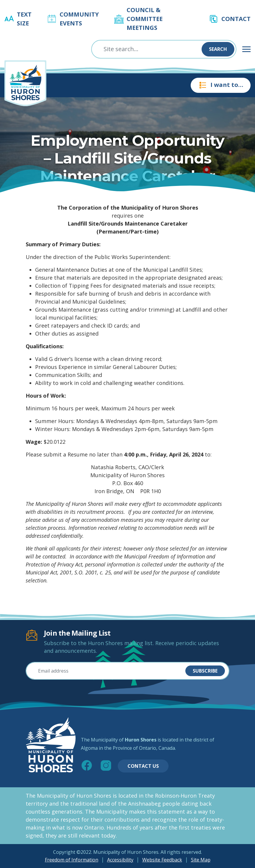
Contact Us (143, 766)
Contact (236, 19)
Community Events (79, 19)
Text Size (24, 19)
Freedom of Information (72, 860)
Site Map (201, 860)
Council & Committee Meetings (145, 19)
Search (218, 49)
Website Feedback (162, 860)
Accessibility (120, 860)
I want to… (221, 85)
